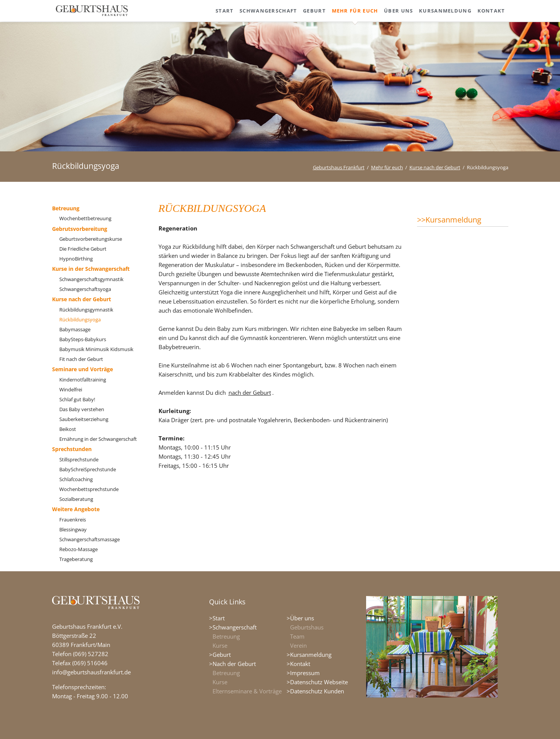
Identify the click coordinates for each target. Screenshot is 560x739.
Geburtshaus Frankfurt (339, 167)
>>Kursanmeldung (449, 220)
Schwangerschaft (235, 627)
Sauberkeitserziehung (84, 419)
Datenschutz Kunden (317, 691)
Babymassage (75, 329)
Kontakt (300, 664)
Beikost (68, 429)
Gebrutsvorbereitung (80, 229)
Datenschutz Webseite (319, 682)
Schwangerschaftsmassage (90, 539)
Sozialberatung (76, 499)
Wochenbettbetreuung (85, 218)
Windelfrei (71, 389)
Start (219, 618)
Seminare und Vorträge (82, 369)
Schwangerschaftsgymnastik (91, 279)
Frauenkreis (73, 520)
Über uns (302, 618)
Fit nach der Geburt (81, 359)
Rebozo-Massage (79, 549)
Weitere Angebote (76, 509)
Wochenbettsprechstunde (89, 489)
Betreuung (66, 208)
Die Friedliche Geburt (83, 249)
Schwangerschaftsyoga (85, 289)
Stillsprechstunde (79, 459)
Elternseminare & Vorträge (247, 691)
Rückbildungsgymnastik (86, 310)
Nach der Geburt (234, 664)
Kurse (220, 645)
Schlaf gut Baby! (77, 399)
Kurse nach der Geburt (435, 167)
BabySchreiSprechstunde (88, 469)
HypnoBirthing (76, 259)
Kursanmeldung (311, 655)
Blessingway (73, 529)
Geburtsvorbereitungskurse (91, 239)
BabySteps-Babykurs (83, 339)
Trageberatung (76, 559)
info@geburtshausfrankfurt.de (91, 672)
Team (297, 636)
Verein (298, 645)
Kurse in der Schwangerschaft (91, 269)
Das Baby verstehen (82, 409)
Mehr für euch (387, 167)
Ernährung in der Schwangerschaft (98, 439)
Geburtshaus (307, 627)
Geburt (222, 655)
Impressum (305, 673)
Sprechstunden (72, 449)
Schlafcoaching (76, 479)
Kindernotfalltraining (83, 380)
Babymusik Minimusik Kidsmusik (96, 349)
